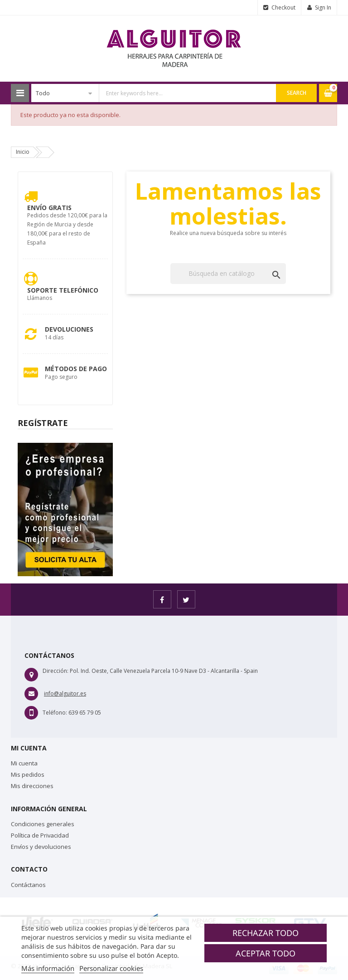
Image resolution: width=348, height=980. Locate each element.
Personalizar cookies (111, 968)
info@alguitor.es (65, 693)
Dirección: (56, 671)
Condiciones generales (43, 824)
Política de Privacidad (40, 835)
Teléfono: (55, 713)
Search (297, 93)
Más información (48, 968)
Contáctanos (28, 885)
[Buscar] (228, 274)
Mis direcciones (32, 786)
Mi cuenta (24, 763)
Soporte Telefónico (63, 290)
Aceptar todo (266, 953)
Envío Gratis (49, 208)
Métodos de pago (76, 369)
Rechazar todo (266, 933)
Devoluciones (69, 329)
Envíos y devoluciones (41, 847)
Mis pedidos (28, 774)
